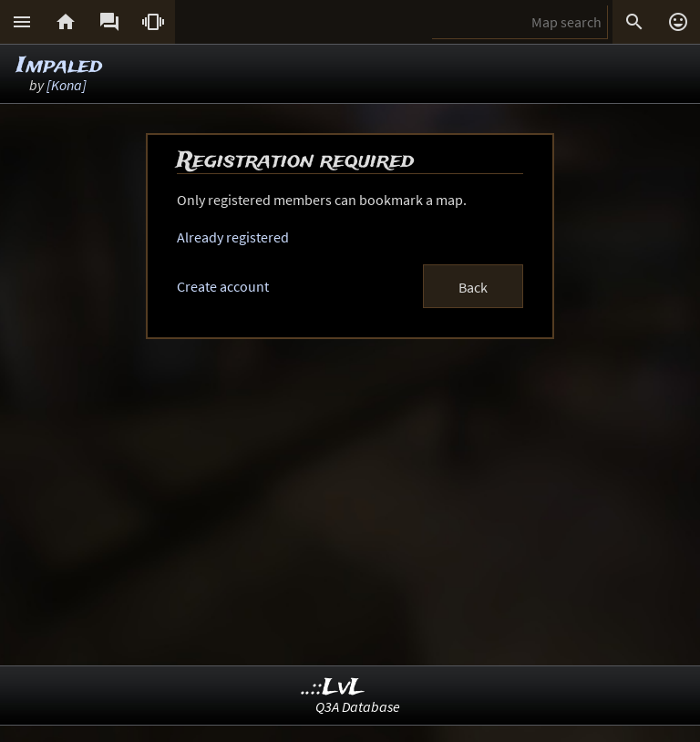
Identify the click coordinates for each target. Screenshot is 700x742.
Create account (223, 286)
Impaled (59, 66)
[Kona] (67, 85)
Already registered (233, 237)
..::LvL (333, 688)
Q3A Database (358, 706)
